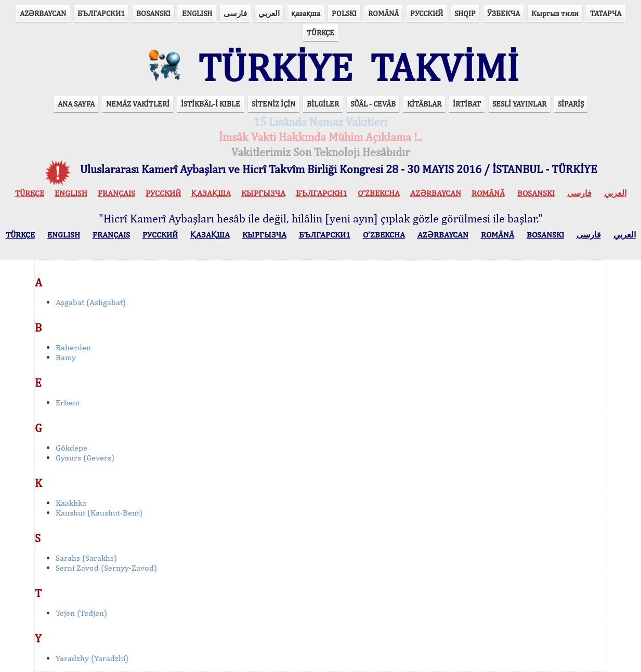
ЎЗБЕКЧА (503, 13)
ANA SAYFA (76, 104)
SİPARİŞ (571, 104)
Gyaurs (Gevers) (85, 458)
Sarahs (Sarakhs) (86, 558)
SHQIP (465, 13)
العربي (269, 13)
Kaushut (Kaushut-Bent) (99, 513)
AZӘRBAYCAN (43, 13)
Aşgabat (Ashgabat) (91, 302)
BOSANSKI (153, 13)
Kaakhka (71, 503)
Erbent (68, 403)
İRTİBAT (467, 104)
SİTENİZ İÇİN (273, 104)
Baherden (73, 347)
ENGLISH (197, 13)
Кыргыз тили (555, 13)
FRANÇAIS (116, 193)
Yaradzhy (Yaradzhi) (92, 658)
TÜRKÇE (320, 32)
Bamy (66, 357)
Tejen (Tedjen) (81, 613)
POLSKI (344, 13)
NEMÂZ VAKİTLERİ (138, 104)
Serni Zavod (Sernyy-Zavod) (106, 568)
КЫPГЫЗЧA (263, 193)
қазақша (306, 13)
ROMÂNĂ (383, 13)
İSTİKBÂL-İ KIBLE (211, 104)
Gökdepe (71, 448)
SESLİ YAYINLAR (519, 104)
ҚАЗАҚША (211, 193)
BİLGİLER (323, 104)
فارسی (235, 13)
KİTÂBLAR (424, 104)
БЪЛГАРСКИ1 (101, 13)
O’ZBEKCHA (379, 193)
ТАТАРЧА (606, 13)
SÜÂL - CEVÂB (373, 104)
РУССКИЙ (427, 13)
